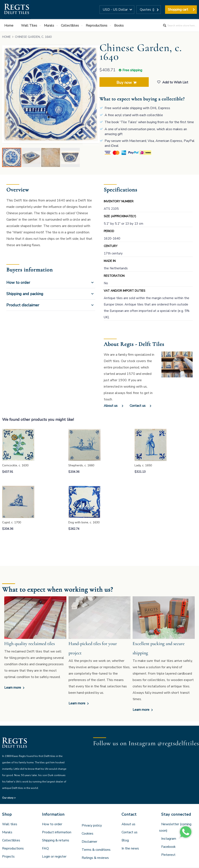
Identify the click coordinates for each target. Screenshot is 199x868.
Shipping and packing (25, 294)
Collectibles (11, 840)
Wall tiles (10, 824)
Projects (8, 857)
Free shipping (132, 70)
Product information (57, 832)
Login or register (54, 857)
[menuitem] (10, 26)
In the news (130, 848)
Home (6, 37)
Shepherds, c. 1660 (81, 465)
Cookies (88, 834)
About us (111, 406)
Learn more (13, 688)
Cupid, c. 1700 (12, 522)
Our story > (9, 798)
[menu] (99, 25)
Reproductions (13, 848)
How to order (18, 283)
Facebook (168, 847)
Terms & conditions (96, 850)
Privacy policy (92, 825)
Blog (125, 840)
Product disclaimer (23, 305)
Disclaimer (89, 842)
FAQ (45, 848)
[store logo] (16, 10)
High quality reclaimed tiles (29, 644)
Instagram (169, 839)
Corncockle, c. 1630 (15, 465)
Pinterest (168, 855)
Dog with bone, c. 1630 (84, 522)
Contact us (138, 406)
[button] (117, 10)
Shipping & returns (56, 840)
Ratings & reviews (95, 858)
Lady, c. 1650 (143, 465)
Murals (7, 832)
